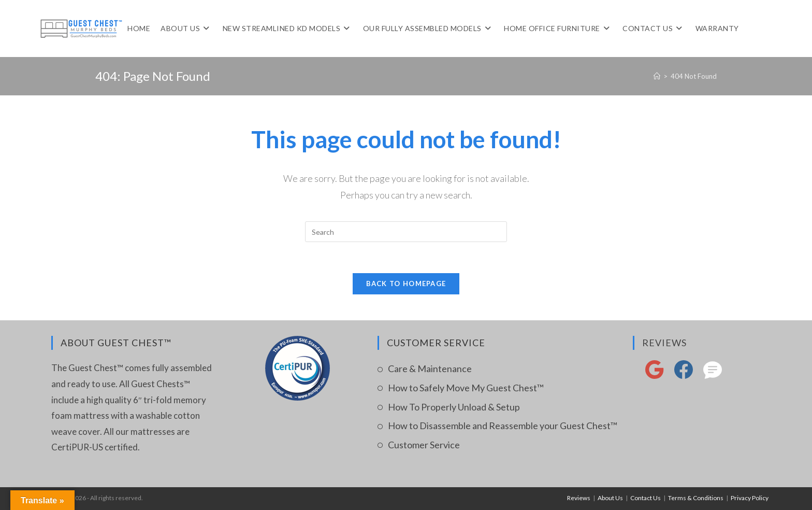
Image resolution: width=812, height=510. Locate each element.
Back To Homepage (406, 284)
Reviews (664, 343)
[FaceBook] (684, 376)
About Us (610, 498)
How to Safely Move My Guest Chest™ (466, 388)
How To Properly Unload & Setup (454, 407)
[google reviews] (655, 376)
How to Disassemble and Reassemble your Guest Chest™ (503, 426)
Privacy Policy (750, 498)
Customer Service (424, 445)
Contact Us (646, 498)
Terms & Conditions (696, 498)
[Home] (657, 76)
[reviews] (713, 376)
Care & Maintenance (430, 369)
